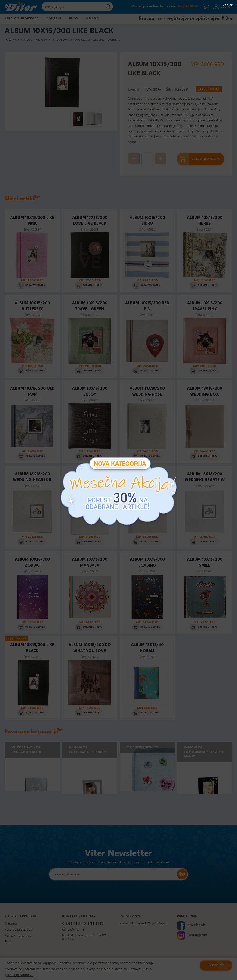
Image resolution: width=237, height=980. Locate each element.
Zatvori (228, 5)
